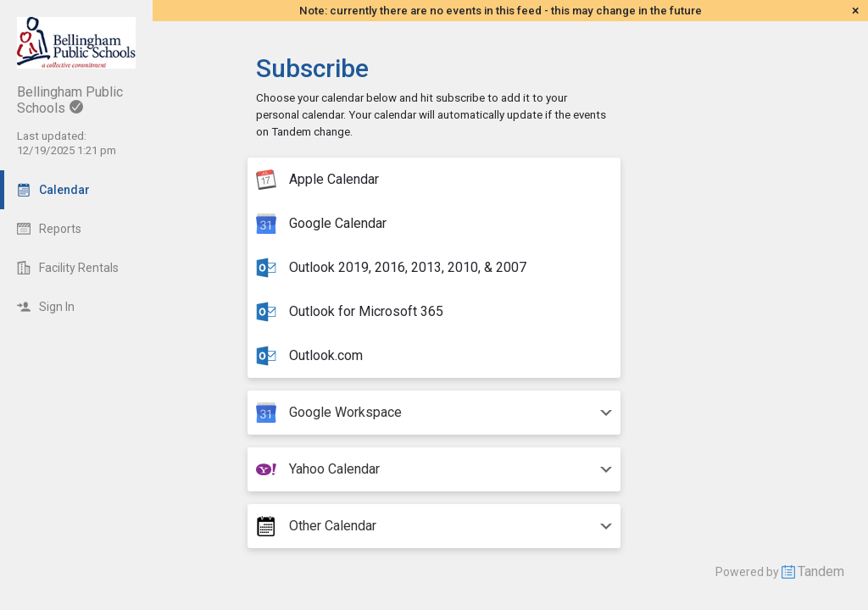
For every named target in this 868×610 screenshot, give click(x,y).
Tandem (821, 571)
